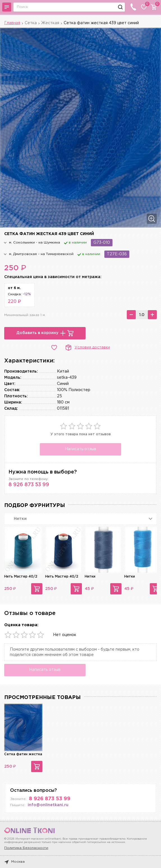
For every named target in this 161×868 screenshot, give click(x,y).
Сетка (31, 23)
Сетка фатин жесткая (24, 754)
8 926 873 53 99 (29, 485)
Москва (14, 862)
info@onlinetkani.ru (48, 805)
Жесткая (50, 23)
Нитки (90, 577)
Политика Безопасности (26, 848)
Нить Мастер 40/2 (21, 577)
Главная (12, 23)
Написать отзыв (81, 449)
